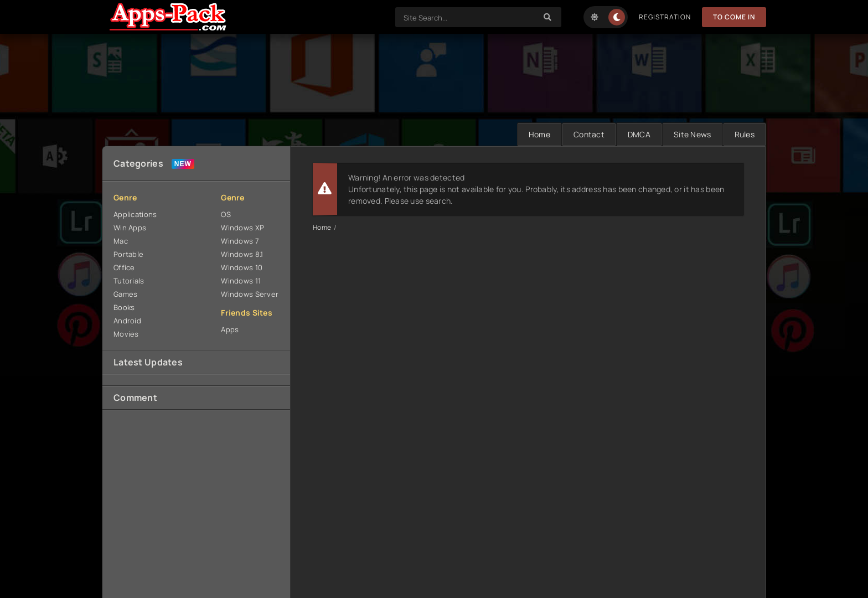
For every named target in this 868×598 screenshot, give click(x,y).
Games (125, 294)
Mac (121, 241)
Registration (665, 17)
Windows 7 (240, 241)
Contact (589, 134)
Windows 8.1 (242, 254)
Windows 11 (241, 281)
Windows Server (250, 294)
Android (127, 321)
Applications (135, 214)
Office (124, 267)
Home (539, 134)
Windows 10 (242, 267)
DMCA (639, 134)
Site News (693, 134)
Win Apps (130, 228)
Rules (745, 134)
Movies (126, 334)
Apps (230, 329)
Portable (128, 254)
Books (124, 307)
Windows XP (242, 228)
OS (226, 214)
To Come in (734, 17)
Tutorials (129, 281)
